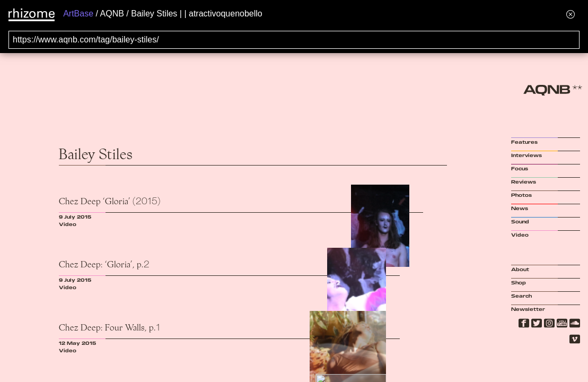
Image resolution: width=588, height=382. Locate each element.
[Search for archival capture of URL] (294, 40)
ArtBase (78, 14)
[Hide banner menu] (571, 14)
